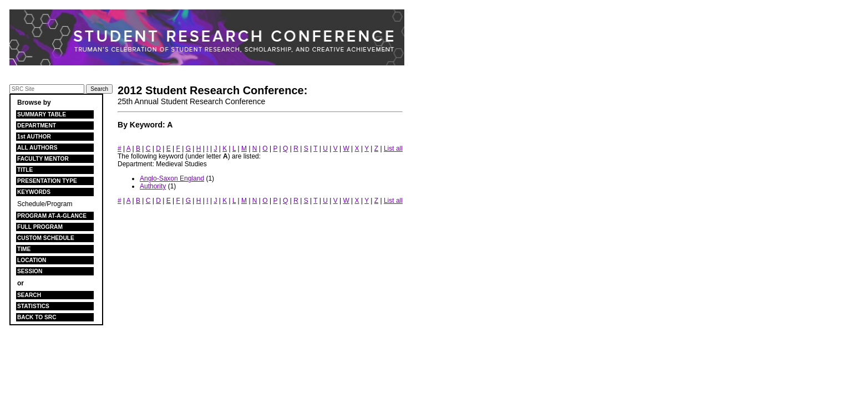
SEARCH (29, 295)
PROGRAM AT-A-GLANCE (52, 216)
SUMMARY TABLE (42, 114)
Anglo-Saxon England (172, 178)
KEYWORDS (34, 192)
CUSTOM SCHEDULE (46, 238)
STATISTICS (33, 306)
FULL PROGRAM (40, 227)
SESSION (30, 271)
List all (393, 149)
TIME (24, 249)
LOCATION (32, 260)
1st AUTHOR (34, 137)
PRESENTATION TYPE (47, 181)
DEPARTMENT (37, 126)
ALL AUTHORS (37, 148)
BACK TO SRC (37, 317)
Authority (153, 186)
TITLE (25, 170)
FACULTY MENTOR (43, 159)
